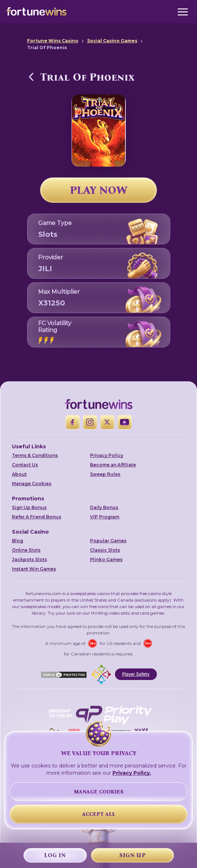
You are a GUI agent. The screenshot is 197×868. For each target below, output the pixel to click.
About (19, 474)
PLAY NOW (99, 190)
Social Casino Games (112, 41)
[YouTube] (125, 422)
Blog (18, 541)
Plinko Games (106, 559)
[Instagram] (90, 422)
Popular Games (108, 541)
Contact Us (25, 465)
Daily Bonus (104, 507)
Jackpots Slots (29, 559)
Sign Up (132, 855)
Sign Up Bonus (29, 507)
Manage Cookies (32, 484)
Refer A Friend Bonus (37, 517)
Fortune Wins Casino (53, 41)
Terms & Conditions (35, 455)
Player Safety (136, 674)
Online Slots (26, 550)
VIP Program (105, 517)
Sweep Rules (105, 474)
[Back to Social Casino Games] (31, 77)
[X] (107, 422)
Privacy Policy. (132, 773)
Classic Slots (105, 550)
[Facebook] (73, 422)
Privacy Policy (107, 455)
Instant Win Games (34, 569)
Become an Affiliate (113, 465)
